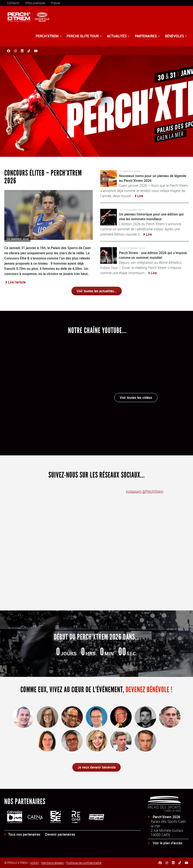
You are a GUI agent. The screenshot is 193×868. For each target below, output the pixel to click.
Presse (56, 3)
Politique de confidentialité (84, 863)
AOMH (34, 863)
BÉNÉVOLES (176, 36)
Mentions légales (52, 863)
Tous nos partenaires (24, 834)
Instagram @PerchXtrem (144, 491)
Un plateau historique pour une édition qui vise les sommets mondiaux (151, 217)
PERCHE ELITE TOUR (84, 36)
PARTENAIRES (147, 36)
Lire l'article (17, 282)
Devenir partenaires (60, 834)
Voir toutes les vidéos (136, 398)
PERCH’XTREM (49, 36)
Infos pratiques (35, 3)
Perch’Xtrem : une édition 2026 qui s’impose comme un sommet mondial (153, 255)
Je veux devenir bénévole (96, 767)
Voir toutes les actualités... (97, 291)
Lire (140, 196)
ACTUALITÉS (118, 36)
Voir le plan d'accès (168, 843)
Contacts (13, 3)
